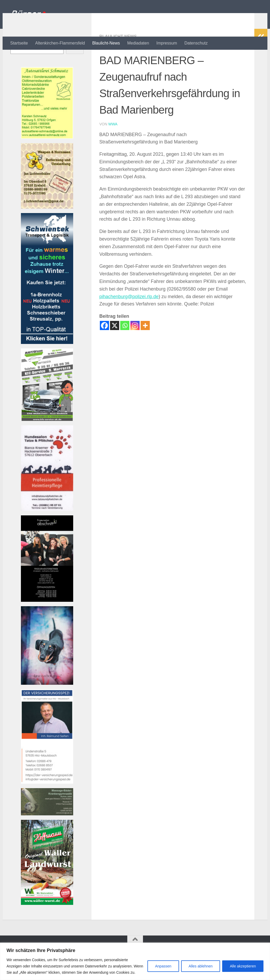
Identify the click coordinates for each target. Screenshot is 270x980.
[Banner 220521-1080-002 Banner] (47, 704)
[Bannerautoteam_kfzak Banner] (47, 440)
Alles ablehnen (201, 966)
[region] (135, 961)
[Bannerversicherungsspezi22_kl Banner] (47, 803)
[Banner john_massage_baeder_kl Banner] (47, 835)
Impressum (167, 43)
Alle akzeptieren (243, 966)
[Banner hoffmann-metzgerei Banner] (47, 924)
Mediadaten (138, 43)
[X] (115, 346)
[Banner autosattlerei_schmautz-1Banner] (47, 158)
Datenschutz (196, 43)
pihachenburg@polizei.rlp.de (129, 318)
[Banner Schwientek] (47, 363)
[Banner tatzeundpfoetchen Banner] (47, 530)
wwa (113, 145)
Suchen (17, 61)
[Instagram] (135, 346)
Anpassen (163, 966)
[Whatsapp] (125, 346)
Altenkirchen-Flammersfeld (60, 43)
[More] (145, 346)
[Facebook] (104, 346)
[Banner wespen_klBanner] (47, 228)
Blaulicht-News (106, 43)
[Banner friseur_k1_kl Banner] (47, 621)
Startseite (19, 43)
